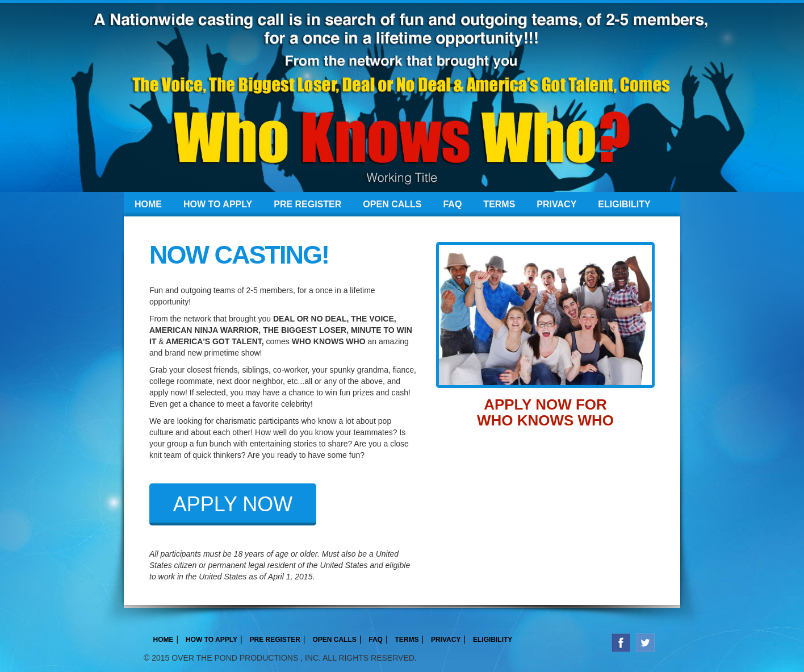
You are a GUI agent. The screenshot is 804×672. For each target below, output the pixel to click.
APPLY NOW (233, 504)
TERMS (499, 204)
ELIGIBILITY (624, 204)
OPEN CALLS (392, 204)
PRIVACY (556, 204)
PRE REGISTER (307, 204)
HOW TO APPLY (218, 204)
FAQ (452, 204)
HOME (148, 204)
